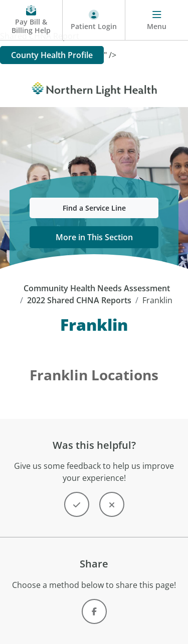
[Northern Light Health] (94, 88)
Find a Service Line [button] (94, 208)
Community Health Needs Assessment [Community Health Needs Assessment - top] (97, 288)
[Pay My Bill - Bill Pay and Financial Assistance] (31, 20)
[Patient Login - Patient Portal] (94, 20)
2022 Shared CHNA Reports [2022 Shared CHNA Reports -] (79, 300)
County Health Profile (52, 55)
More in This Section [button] (94, 237)
